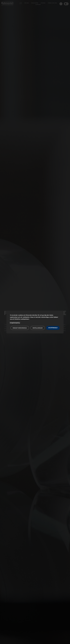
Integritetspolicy (15, 323)
